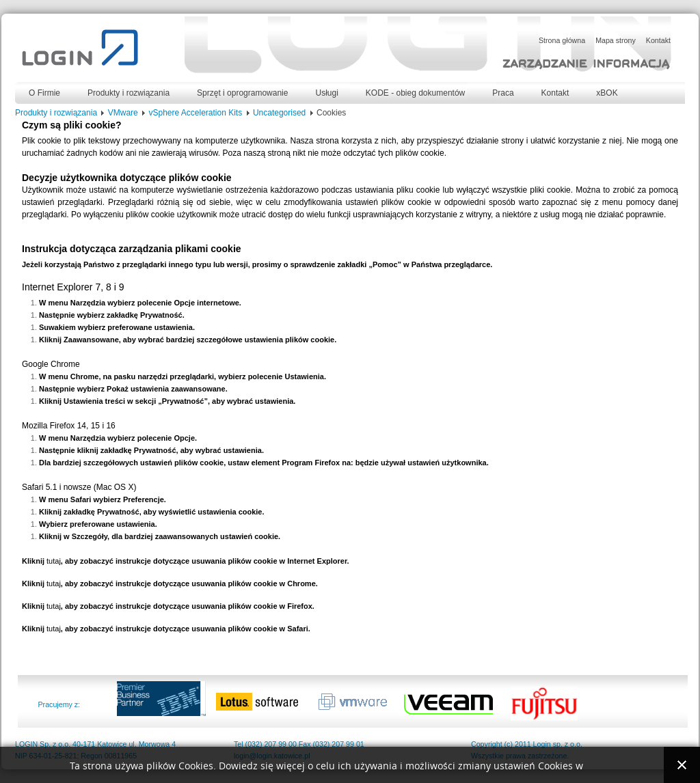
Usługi (326, 93)
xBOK (607, 93)
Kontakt (555, 93)
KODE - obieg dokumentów (415, 93)
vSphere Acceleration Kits (195, 113)
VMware (123, 113)
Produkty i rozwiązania (129, 93)
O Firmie (44, 93)
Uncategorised (279, 113)
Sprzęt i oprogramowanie (242, 93)
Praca (503, 93)
